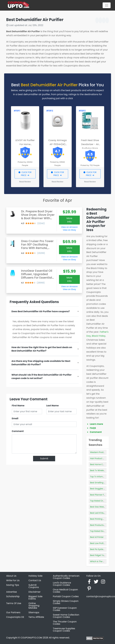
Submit (44, 458)
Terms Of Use (14, 603)
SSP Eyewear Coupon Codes (65, 609)
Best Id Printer (97, 537)
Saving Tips (13, 585)
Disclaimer (34, 592)
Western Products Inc (101, 452)
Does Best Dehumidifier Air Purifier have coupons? (41, 311)
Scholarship (13, 596)
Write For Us (13, 580)
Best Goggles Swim (100, 489)
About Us (11, 576)
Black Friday (99, 336)
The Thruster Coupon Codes (65, 623)
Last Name (53, 406)
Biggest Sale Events (35, 598)
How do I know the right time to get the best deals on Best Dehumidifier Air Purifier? (42, 349)
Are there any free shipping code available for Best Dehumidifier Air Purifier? (41, 363)
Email (15, 418)
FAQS (93, 428)
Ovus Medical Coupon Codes (65, 591)
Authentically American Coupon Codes (66, 577)
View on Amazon (69, 227)
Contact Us (35, 580)
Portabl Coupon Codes (66, 596)
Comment (18, 431)
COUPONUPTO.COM (31, 638)
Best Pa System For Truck (102, 549)
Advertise (12, 592)
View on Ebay (69, 230)
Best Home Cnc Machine (102, 464)
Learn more (96, 424)
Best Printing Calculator (102, 519)
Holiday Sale (35, 576)
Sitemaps (34, 612)
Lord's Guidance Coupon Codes (62, 584)
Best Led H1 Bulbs (98, 513)
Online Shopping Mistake (34, 606)
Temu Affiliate (36, 617)
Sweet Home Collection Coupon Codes (66, 616)
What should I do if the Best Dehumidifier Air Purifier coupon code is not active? (42, 377)
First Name (18, 406)
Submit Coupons (34, 586)
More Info (69, 220)
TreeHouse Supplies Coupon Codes (64, 630)
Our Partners (13, 612)
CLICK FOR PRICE (25, 174)
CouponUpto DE (15, 617)
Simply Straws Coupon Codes (66, 602)
